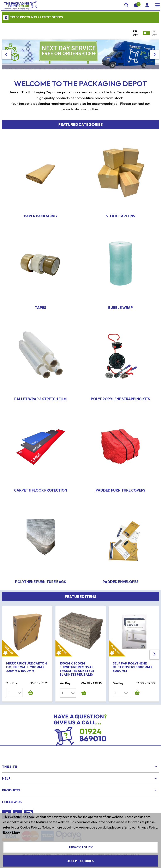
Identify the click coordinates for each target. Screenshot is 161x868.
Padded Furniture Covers (120, 490)
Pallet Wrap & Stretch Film (40, 399)
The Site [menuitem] (10, 767)
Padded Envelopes (121, 582)
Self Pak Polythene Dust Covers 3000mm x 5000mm (133, 667)
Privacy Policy (81, 847)
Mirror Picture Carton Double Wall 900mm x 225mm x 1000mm (26, 667)
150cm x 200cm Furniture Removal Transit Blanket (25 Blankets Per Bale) (77, 669)
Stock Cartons (120, 216)
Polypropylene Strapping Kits (120, 399)
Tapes (41, 308)
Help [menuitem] (6, 778)
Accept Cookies (81, 861)
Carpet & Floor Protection (41, 490)
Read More (12, 833)
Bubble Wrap (121, 308)
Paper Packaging (41, 216)
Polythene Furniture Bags (41, 582)
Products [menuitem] (11, 790)
